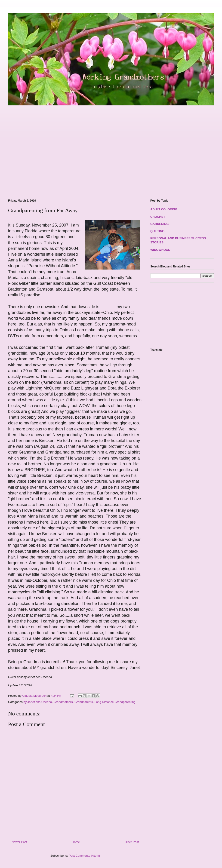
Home (76, 842)
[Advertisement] (43, 149)
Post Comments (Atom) (84, 856)
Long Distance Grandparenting (115, 702)
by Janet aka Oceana (38, 702)
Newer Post (19, 842)
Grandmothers (63, 702)
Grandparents (84, 702)
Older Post (132, 842)
